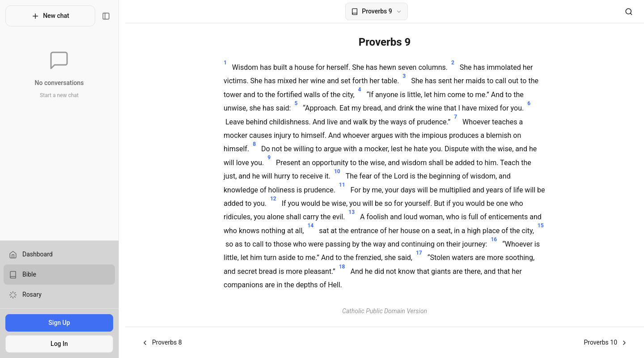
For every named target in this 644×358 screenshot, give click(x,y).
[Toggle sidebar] (112, 16)
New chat (53, 16)
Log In (62, 344)
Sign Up (62, 323)
